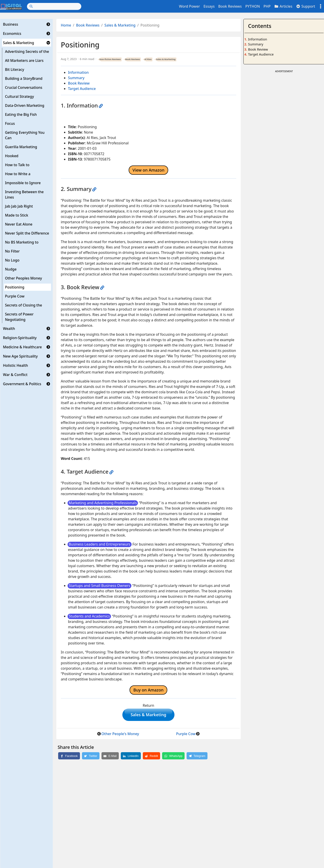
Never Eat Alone (19, 224)
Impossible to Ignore (23, 183)
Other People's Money (120, 735)
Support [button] (306, 6)
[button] (48, 24)
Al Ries (148, 59)
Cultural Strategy (19, 96)
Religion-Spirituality (20, 338)
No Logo (12, 260)
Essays (209, 6)
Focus (10, 123)
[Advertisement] (284, 105)
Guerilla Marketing (21, 147)
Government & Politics (22, 384)
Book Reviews (230, 6)
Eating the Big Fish (21, 114)
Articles (283, 6)
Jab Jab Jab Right (19, 206)
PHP (267, 6)
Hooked (12, 156)
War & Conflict (15, 375)
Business (10, 24)
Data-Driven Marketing (25, 105)
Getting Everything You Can (25, 135)
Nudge (11, 269)
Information (78, 72)
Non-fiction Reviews (110, 59)
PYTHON (252, 6)
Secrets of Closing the (23, 305)
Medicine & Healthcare (22, 347)
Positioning (15, 287)
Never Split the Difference (27, 233)
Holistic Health (15, 365)
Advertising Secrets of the (27, 51)
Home (66, 25)
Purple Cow (15, 296)
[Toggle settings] (321, 6)
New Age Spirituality (20, 356)
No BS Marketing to (22, 242)
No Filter (12, 251)
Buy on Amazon (148, 690)
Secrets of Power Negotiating (19, 317)
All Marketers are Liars (24, 60)
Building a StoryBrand (24, 78)
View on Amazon (148, 170)
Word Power (189, 6)
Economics (12, 34)
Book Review (79, 83)
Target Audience (82, 89)
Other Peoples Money (23, 278)
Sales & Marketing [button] (149, 715)
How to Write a (18, 174)
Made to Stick (17, 215)
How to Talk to (17, 165)
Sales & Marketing (18, 43)
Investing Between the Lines (24, 195)
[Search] (54, 6)
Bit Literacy (14, 69)
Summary (76, 78)
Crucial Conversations (24, 87)
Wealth (9, 329)
